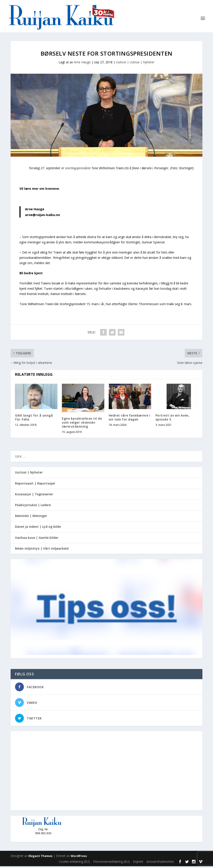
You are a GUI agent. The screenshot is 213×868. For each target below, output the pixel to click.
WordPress (79, 858)
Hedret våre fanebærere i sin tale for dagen (130, 419)
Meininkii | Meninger (31, 518)
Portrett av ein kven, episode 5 (173, 419)
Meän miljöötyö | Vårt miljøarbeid (42, 550)
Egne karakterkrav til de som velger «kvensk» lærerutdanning (82, 424)
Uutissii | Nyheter (29, 474)
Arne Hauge (82, 64)
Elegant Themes (40, 858)
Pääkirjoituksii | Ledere (33, 507)
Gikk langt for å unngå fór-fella (34, 419)
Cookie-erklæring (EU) (74, 863)
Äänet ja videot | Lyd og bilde (38, 528)
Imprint (138, 863)
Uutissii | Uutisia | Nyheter (135, 64)
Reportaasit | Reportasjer (35, 485)
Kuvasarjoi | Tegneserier (34, 496)
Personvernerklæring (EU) (111, 863)
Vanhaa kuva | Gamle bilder (37, 539)
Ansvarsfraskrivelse (160, 863)
